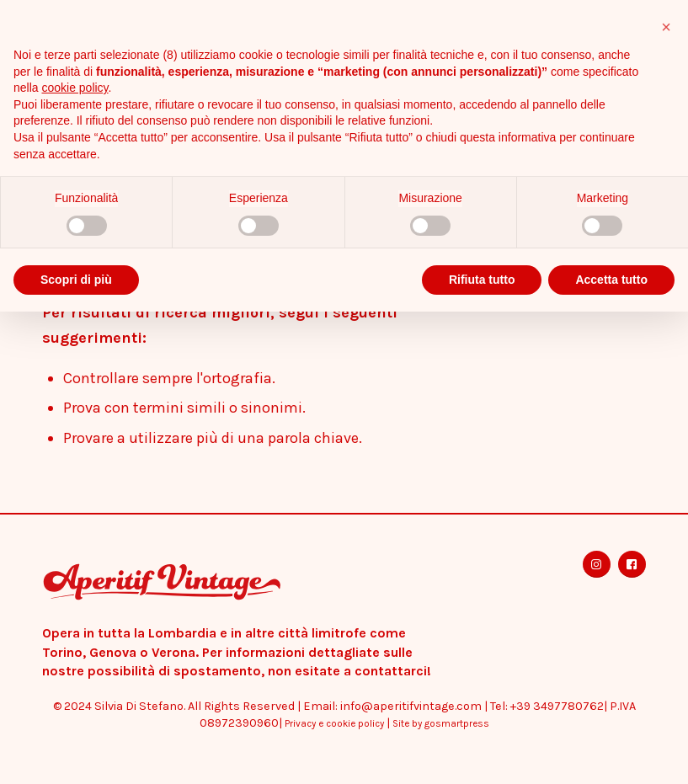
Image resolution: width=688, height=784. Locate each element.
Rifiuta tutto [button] (482, 280)
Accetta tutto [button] (611, 280)
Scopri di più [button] (76, 280)
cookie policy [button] (75, 88)
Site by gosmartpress (441, 723)
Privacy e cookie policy (334, 723)
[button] (666, 27)
